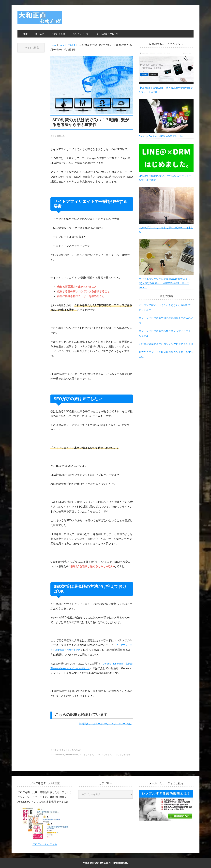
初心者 (122, 755)
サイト (108, 755)
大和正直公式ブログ (40, 18)
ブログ (115, 755)
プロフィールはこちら (45, 844)
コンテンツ (99, 755)
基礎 (128, 755)
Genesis (60, 755)
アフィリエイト (86, 755)
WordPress (72, 755)
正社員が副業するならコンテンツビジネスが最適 (166, 350)
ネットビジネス (68, 750)
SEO (78, 750)
